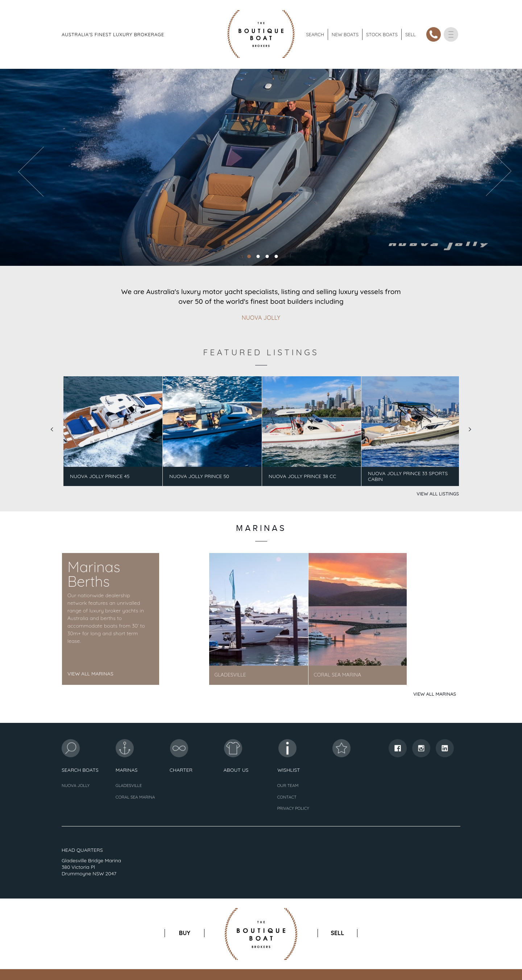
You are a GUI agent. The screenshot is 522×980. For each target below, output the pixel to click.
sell (337, 933)
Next (470, 429)
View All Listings (438, 494)
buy (185, 933)
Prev (52, 429)
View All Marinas (90, 674)
